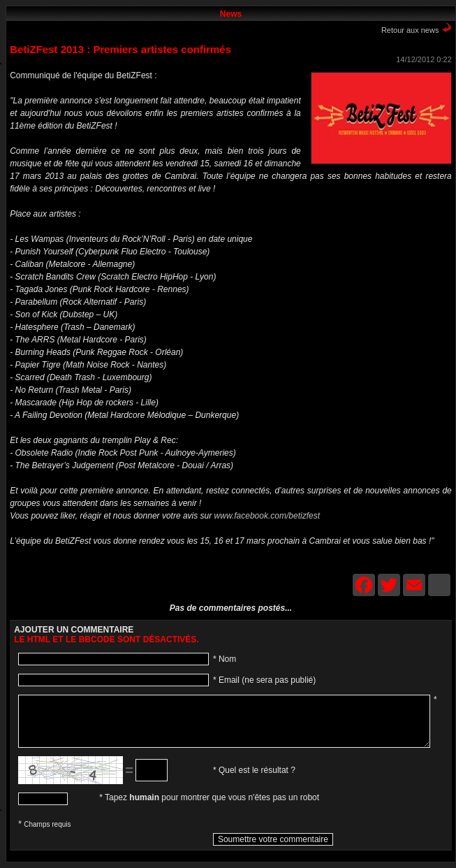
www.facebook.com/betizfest (267, 516)
